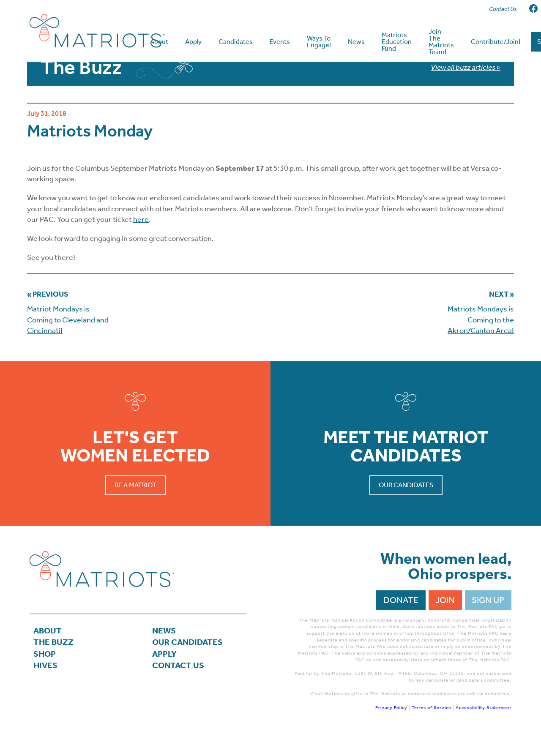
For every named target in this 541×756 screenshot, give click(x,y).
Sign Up (488, 620)
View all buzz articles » (466, 87)
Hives (46, 688)
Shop (45, 675)
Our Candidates (406, 505)
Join (445, 620)
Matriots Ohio (97, 31)
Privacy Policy (391, 727)
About (48, 650)
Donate (401, 620)
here (141, 239)
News (164, 650)
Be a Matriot (135, 505)
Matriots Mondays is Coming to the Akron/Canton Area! (481, 339)
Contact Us (179, 688)
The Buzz (54, 663)
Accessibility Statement (484, 727)
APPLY (165, 675)
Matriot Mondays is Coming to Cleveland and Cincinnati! (68, 339)
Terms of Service (432, 727)
